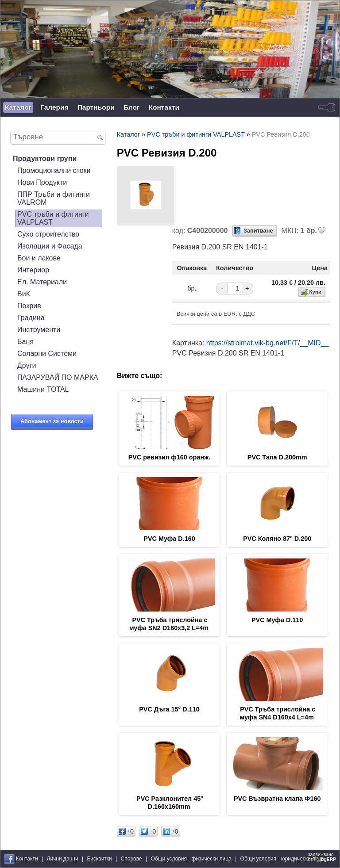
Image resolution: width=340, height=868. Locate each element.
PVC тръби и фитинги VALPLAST (53, 218)
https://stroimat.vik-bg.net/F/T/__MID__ (268, 343)
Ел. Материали (42, 282)
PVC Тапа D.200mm (277, 457)
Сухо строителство (48, 234)
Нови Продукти (42, 182)
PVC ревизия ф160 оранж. (170, 457)
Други (27, 365)
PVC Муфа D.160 (169, 539)
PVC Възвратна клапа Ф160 (277, 799)
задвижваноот (323, 857)
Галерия (54, 107)
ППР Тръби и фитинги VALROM (54, 198)
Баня (25, 342)
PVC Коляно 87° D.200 (277, 539)
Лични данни (63, 859)
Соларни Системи (47, 354)
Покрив (29, 306)
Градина (31, 318)
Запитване (258, 231)
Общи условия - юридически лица (282, 859)
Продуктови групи (45, 159)
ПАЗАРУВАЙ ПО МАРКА (58, 377)
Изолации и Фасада (50, 246)
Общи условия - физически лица (191, 859)
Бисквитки (99, 859)
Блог (132, 107)
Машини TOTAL (43, 389)
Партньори (96, 107)
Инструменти (39, 330)
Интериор (33, 270)
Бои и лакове (39, 258)
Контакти (164, 107)
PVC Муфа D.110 (277, 620)
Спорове (131, 859)
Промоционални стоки (54, 170)
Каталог (18, 107)
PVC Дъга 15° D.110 (169, 709)
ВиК (24, 294)
